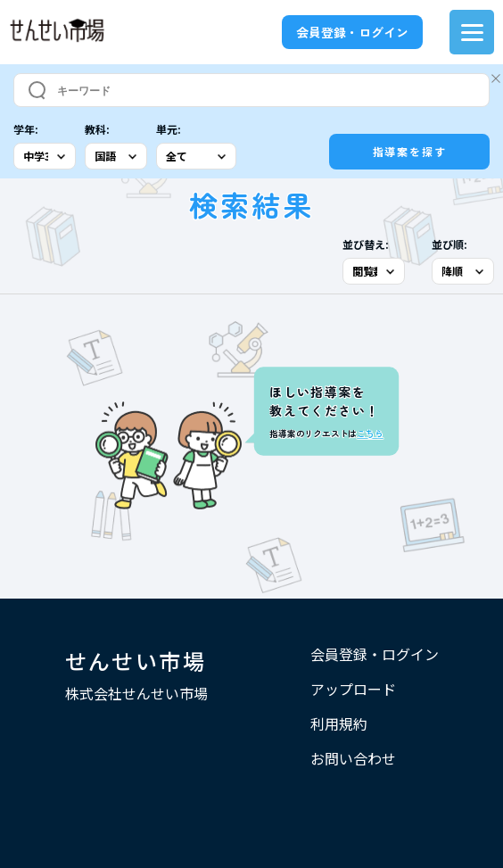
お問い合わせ (353, 758)
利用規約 (339, 723)
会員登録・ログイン (352, 32)
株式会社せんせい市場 (136, 693)
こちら (370, 434)
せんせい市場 (136, 661)
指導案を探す (410, 151)
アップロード (353, 689)
